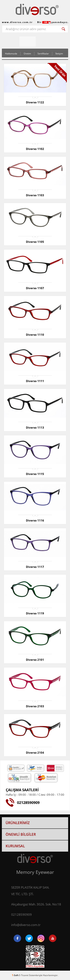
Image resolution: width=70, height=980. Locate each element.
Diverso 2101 (35, 660)
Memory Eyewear (35, 872)
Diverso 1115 (35, 474)
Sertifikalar (43, 54)
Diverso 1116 (35, 520)
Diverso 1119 (35, 613)
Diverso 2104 (35, 753)
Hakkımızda (11, 54)
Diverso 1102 (35, 149)
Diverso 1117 (35, 567)
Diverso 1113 (35, 427)
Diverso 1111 (35, 381)
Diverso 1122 (35, 102)
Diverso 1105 (35, 242)
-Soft (15, 975)
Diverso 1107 (35, 288)
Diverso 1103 (35, 195)
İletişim (59, 54)
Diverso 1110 (35, 335)
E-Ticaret (24, 975)
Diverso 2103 (35, 706)
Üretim (27, 54)
